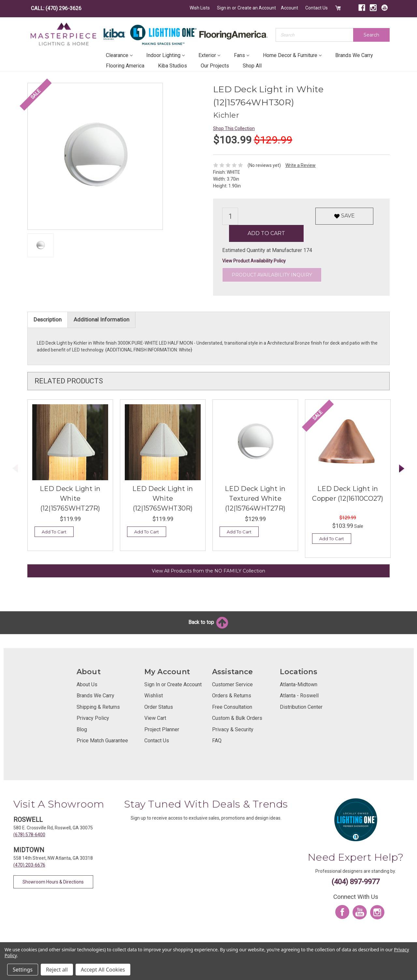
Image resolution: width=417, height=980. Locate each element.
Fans (242, 55)
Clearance (119, 55)
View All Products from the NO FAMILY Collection (208, 571)
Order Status (159, 707)
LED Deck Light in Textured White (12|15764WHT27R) (255, 498)
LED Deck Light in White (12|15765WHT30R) (163, 498)
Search (371, 35)
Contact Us (317, 8)
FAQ (217, 740)
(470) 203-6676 (29, 865)
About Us (87, 684)
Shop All (252, 65)
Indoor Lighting (165, 55)
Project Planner (162, 729)
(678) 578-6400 (29, 834)
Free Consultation (232, 707)
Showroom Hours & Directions (53, 882)
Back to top (209, 622)
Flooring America (125, 65)
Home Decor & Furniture (292, 55)
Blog (82, 729)
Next (402, 468)
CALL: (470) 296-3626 (56, 8)
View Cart (155, 718)
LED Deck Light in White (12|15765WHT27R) (70, 498)
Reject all (57, 970)
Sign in (224, 8)
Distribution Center (301, 707)
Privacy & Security (233, 729)
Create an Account (257, 8)
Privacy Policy (93, 718)
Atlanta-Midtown (299, 684)
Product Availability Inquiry (272, 275)
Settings (23, 970)
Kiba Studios (173, 65)
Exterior (209, 55)
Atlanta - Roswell (299, 695)
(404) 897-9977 (356, 881)
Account (290, 8)
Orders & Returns (232, 695)
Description (48, 319)
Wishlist (154, 695)
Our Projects (215, 65)
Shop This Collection (234, 128)
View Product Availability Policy (254, 260)
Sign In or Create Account (173, 684)
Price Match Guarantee (102, 740)
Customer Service (232, 684)
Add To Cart (54, 531)
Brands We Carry (354, 55)
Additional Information (101, 319)
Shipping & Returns (98, 707)
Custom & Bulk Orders (237, 718)
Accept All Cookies (103, 970)
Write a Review (301, 165)
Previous (15, 468)
